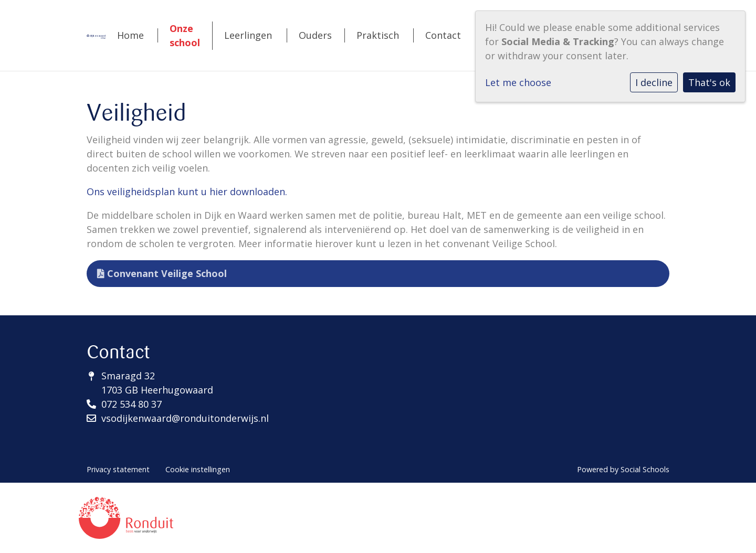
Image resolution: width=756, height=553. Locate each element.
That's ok (709, 82)
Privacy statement (118, 469)
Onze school (185, 35)
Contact (443, 35)
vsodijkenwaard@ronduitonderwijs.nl (185, 418)
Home (130, 35)
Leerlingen (248, 35)
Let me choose (518, 82)
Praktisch (378, 35)
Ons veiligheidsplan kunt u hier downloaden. (187, 192)
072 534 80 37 (132, 404)
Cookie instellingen (198, 469)
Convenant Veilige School (162, 273)
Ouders (315, 35)
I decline (654, 82)
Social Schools (645, 469)
